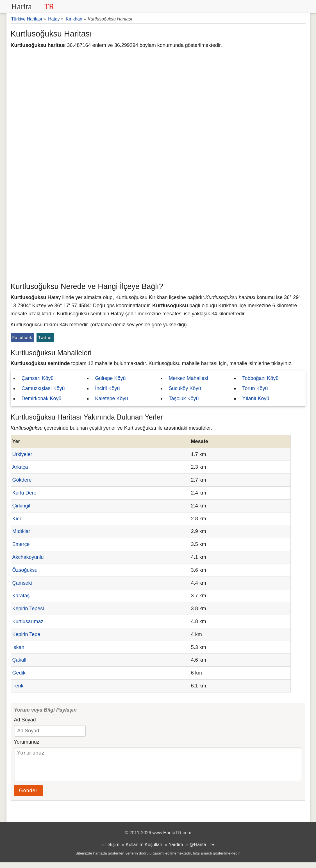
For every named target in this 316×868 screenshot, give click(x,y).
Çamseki (22, 583)
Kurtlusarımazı (29, 621)
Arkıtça (20, 467)
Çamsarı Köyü (38, 378)
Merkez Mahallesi (188, 378)
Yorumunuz (27, 742)
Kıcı (17, 519)
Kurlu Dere (24, 493)
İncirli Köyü (108, 388)
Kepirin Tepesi (28, 609)
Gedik (19, 673)
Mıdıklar (21, 531)
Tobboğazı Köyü (261, 378)
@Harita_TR (202, 850)
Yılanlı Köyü (256, 398)
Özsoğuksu (25, 570)
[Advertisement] (158, 237)
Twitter (45, 338)
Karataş (21, 596)
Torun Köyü (255, 388)
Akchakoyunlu (28, 557)
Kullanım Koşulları (144, 850)
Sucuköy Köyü (185, 388)
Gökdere (22, 480)
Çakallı (20, 660)
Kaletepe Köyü (112, 398)
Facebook (22, 338)
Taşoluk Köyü (184, 398)
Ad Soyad (25, 720)
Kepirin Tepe (26, 634)
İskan (18, 647)
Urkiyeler (22, 454)
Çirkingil (21, 506)
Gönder (28, 796)
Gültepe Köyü (111, 378)
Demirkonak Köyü (42, 398)
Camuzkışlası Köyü (43, 388)
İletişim (112, 850)
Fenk (18, 686)
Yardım (176, 850)
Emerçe (21, 544)
